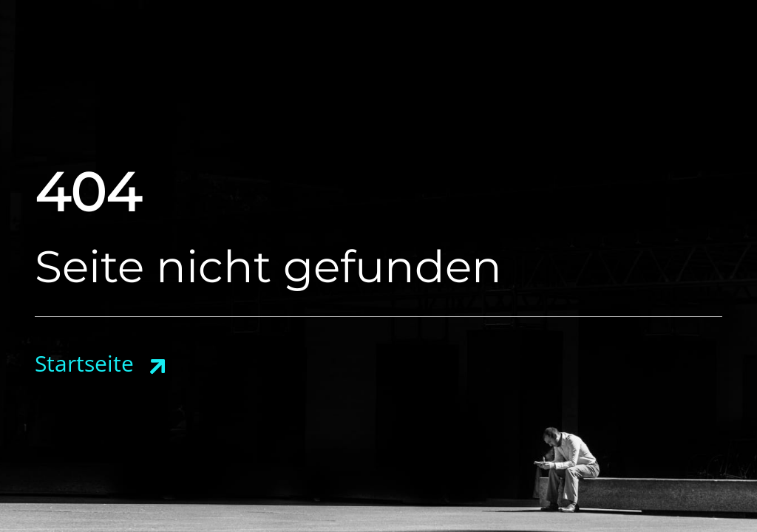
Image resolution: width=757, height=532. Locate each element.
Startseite (84, 363)
